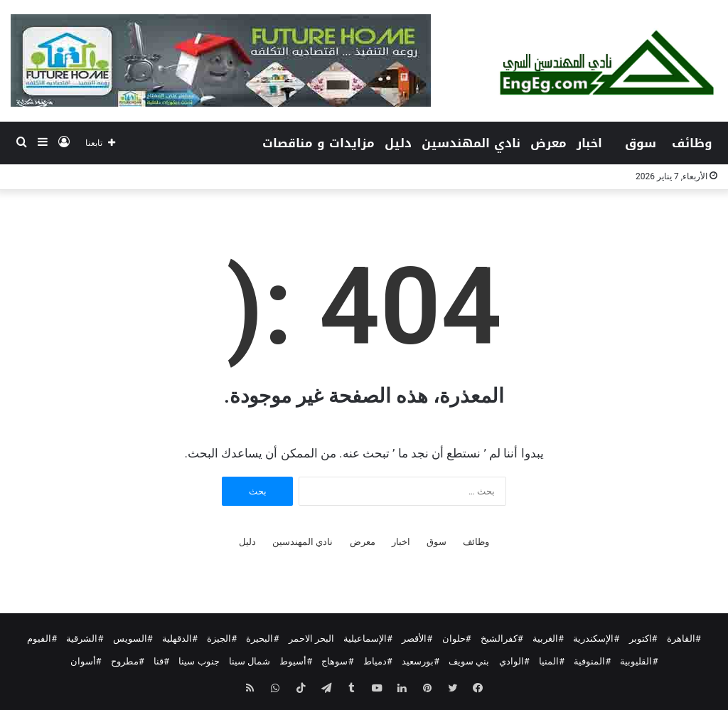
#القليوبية (639, 661)
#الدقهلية (180, 639)
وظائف (692, 143)
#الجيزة (222, 639)
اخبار (589, 143)
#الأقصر (417, 639)
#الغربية (548, 639)
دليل (398, 143)
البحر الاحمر (311, 639)
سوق (641, 143)
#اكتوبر (643, 639)
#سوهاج (337, 661)
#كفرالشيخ (502, 639)
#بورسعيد (421, 661)
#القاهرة (684, 639)
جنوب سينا (199, 661)
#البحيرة (262, 639)
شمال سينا (250, 661)
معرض (548, 143)
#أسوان (86, 661)
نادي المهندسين (471, 143)
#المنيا (552, 661)
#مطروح (128, 661)
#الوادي (514, 661)
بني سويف (469, 661)
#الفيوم (42, 639)
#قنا (161, 661)
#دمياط (378, 661)
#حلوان (457, 639)
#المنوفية (592, 661)
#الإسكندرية (596, 639)
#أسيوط (296, 661)
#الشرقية (85, 639)
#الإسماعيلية (368, 639)
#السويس (133, 639)
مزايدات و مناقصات (318, 143)
